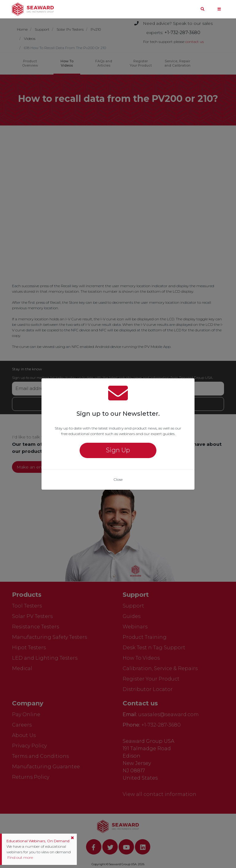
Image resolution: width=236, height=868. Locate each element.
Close (118, 479)
